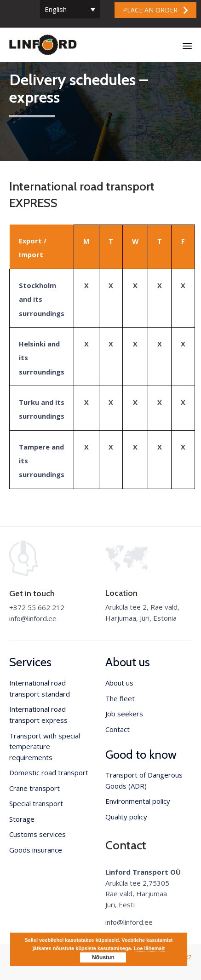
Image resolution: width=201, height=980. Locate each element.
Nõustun (103, 957)
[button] (155, 10)
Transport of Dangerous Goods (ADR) (144, 780)
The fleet (120, 698)
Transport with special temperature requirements (45, 747)
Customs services (37, 834)
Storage (22, 819)
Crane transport (34, 788)
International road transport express (38, 715)
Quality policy (126, 817)
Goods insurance (36, 850)
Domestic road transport (49, 772)
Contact (118, 729)
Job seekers (124, 714)
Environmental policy (138, 801)
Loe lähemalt (149, 948)
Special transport (36, 803)
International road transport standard (40, 688)
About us (119, 683)
